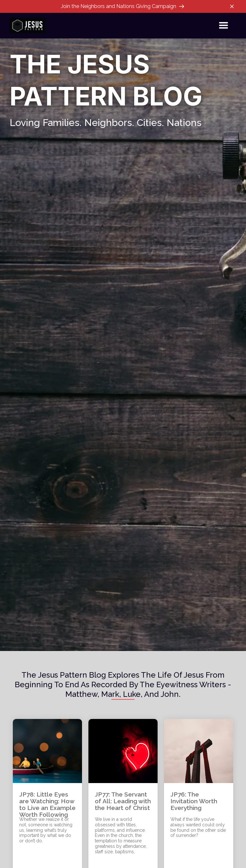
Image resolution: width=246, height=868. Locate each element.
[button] (224, 26)
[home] (27, 26)
